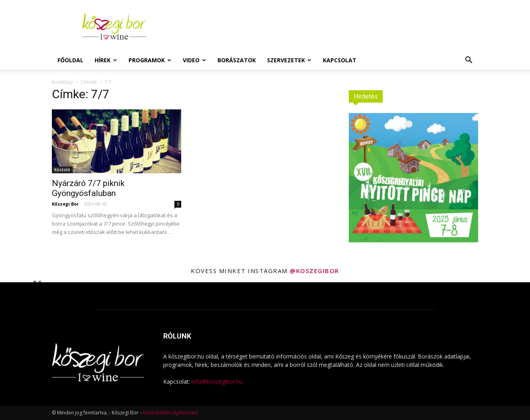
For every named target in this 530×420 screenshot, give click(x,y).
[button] (469, 61)
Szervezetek (289, 60)
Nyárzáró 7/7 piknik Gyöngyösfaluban (88, 188)
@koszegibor (314, 271)
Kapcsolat (340, 60)
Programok (150, 60)
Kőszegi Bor (65, 204)
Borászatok (237, 60)
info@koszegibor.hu (217, 381)
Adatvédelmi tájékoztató (170, 413)
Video (194, 60)
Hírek (106, 60)
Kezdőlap (62, 82)
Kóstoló (62, 170)
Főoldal (70, 60)
